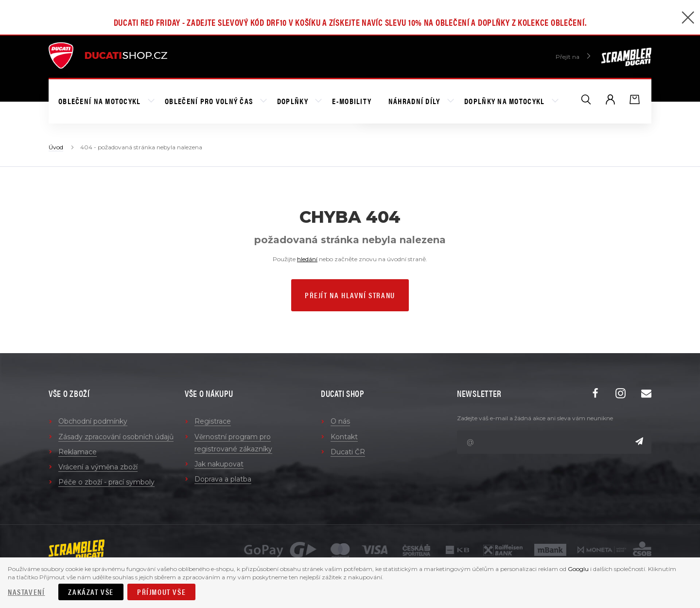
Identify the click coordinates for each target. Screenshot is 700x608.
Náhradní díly (415, 101)
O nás (340, 421)
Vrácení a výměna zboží (98, 467)
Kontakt (344, 437)
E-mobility (352, 101)
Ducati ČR (348, 452)
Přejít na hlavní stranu (350, 295)
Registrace (213, 421)
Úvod (56, 147)
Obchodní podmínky (93, 421)
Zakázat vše (91, 592)
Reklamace (78, 452)
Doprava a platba (223, 479)
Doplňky (294, 101)
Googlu (578, 569)
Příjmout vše (161, 592)
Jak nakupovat (219, 464)
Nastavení (26, 592)
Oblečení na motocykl (101, 101)
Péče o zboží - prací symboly (106, 482)
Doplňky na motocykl (506, 101)
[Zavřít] (688, 19)
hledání (307, 259)
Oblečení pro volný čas (210, 101)
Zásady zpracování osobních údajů (116, 437)
